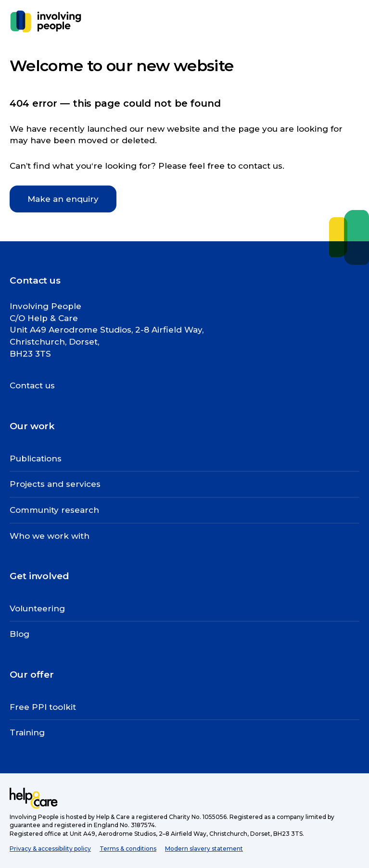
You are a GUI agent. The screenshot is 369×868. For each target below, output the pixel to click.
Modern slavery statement (204, 849)
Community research (54, 510)
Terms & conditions (128, 849)
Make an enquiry (63, 199)
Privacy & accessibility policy (50, 849)
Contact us (32, 385)
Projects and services (55, 484)
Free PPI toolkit (43, 707)
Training (27, 732)
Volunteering (37, 608)
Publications (36, 459)
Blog (19, 634)
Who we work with (50, 536)
